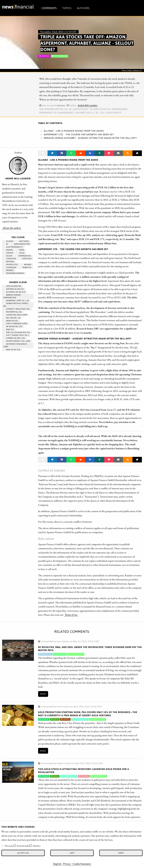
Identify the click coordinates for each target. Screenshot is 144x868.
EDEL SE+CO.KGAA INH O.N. (17, 332)
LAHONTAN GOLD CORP (15, 315)
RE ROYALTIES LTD (13, 326)
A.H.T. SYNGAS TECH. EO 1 (16, 335)
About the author (12, 228)
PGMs (20, 250)
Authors (83, 8)
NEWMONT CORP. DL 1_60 (16, 301)
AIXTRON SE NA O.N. (14, 289)
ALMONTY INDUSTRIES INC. (17, 309)
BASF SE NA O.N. (12, 350)
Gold (21, 253)
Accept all (23, 853)
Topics (67, 8)
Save (72, 853)
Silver (8, 256)
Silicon (9, 241)
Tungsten (10, 259)
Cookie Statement (82, 864)
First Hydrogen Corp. (16, 324)
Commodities (23, 256)
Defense (9, 262)
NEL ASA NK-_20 (12, 318)
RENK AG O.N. (11, 321)
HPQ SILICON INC (13, 286)
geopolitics (11, 265)
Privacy (67, 864)
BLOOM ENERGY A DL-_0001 (17, 341)
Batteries (23, 241)
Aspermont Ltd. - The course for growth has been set (79, 134)
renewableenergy (14, 273)
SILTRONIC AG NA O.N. (15, 292)
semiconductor (21, 244)
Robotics (26, 267)
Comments (49, 8)
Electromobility (13, 247)
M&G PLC (9, 329)
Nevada (26, 265)
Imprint (57, 864)
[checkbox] (3, 846)
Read (43, 694)
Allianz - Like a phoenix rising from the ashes (74, 131)
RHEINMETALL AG (13, 312)
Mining (8, 250)
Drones (9, 270)
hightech (26, 259)
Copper (9, 253)
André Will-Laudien (88, 105)
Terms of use (71, 615)
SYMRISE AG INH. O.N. (14, 338)
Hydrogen (10, 267)
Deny (121, 853)
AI (6, 244)
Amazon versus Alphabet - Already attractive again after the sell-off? (90, 138)
